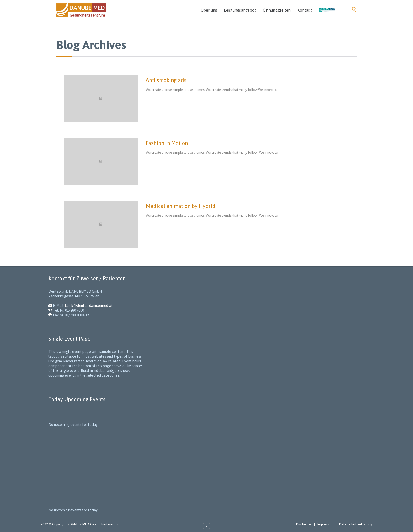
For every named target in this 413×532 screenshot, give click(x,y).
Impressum (325, 524)
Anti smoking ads (166, 80)
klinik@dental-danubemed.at (89, 306)
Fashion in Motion (167, 143)
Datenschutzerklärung (356, 524)
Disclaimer (304, 524)
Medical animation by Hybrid (181, 206)
